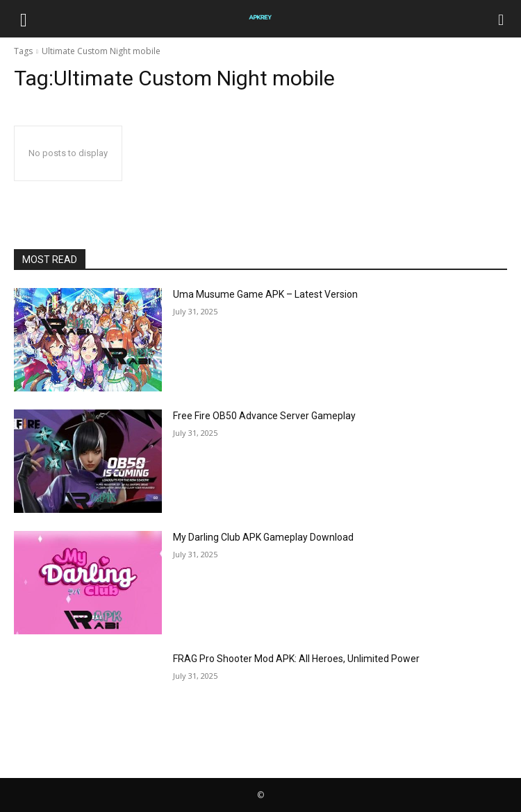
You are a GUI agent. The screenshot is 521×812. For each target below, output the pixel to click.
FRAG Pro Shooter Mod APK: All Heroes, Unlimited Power (296, 659)
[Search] (502, 19)
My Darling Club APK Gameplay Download (263, 537)
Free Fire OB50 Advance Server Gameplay (264, 416)
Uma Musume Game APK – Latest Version (265, 294)
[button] (24, 19)
